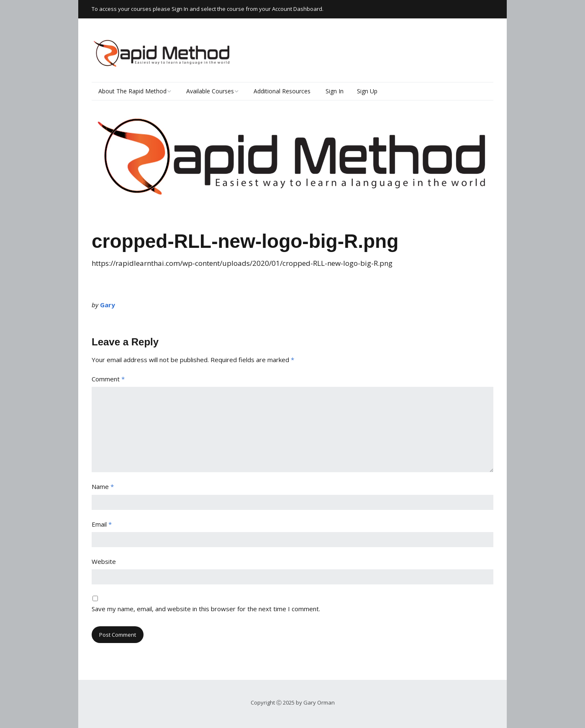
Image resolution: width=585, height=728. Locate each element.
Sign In (335, 91)
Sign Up (367, 91)
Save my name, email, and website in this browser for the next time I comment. (206, 609)
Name (103, 486)
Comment (108, 379)
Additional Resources (282, 91)
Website (104, 561)
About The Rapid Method (132, 91)
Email (102, 524)
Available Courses (210, 91)
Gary (108, 305)
